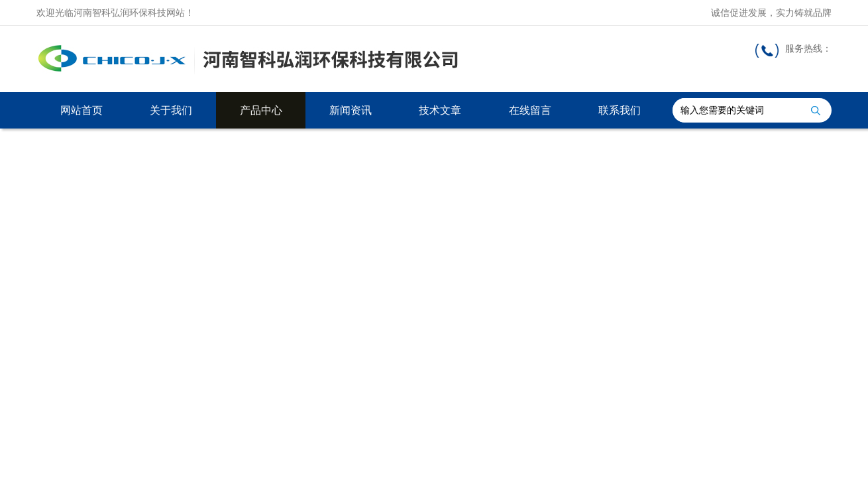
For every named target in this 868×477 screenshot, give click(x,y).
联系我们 (620, 110)
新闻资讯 (351, 110)
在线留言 (530, 110)
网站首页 (81, 110)
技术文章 (440, 110)
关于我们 (171, 110)
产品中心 (261, 110)
